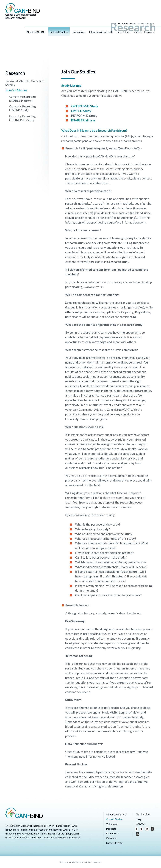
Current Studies (114, 819)
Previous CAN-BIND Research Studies (25, 83)
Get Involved (143, 814)
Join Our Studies (125, 24)
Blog (138, 819)
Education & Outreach (101, 33)
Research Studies (59, 33)
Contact (140, 824)
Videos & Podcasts (144, 33)
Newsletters (146, 24)
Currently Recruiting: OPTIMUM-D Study (23, 118)
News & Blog (123, 33)
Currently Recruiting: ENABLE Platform (23, 99)
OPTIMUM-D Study (85, 106)
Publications (79, 33)
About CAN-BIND (36, 33)
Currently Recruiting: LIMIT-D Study (23, 108)
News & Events (114, 843)
